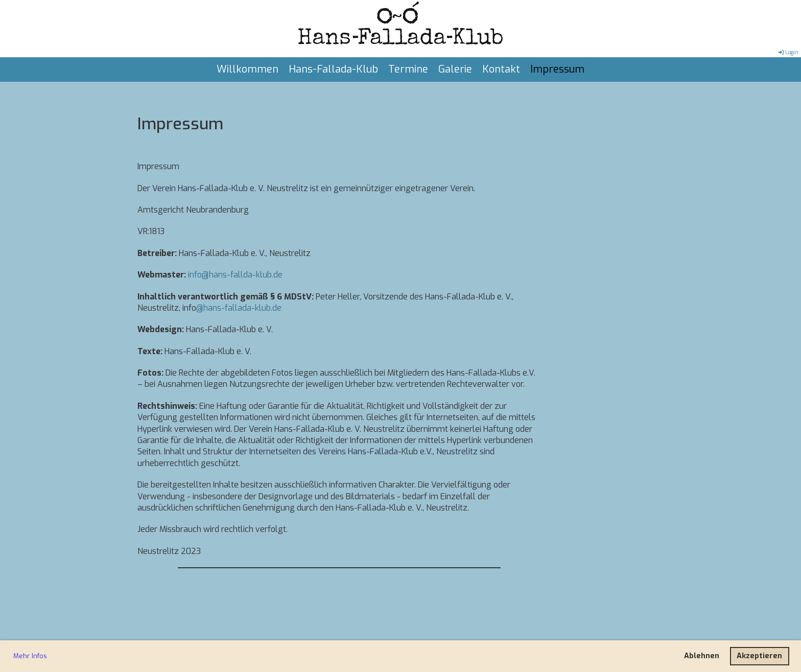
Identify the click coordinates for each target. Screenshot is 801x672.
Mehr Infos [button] (30, 656)
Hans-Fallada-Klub (333, 69)
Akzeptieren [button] (759, 656)
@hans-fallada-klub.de (239, 308)
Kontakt (501, 69)
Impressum (557, 69)
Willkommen (248, 69)
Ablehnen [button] (702, 656)
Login (788, 52)
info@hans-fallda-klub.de (235, 275)
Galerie (455, 69)
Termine (408, 69)
